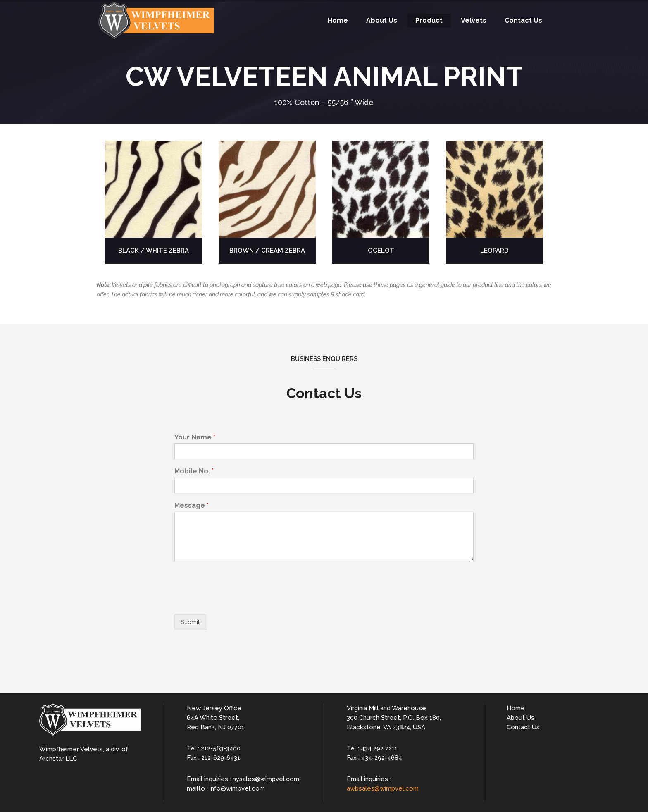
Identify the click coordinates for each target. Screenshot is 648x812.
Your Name (195, 437)
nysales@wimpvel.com (266, 779)
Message (192, 505)
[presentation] (237, 601)
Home (516, 708)
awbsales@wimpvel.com (383, 788)
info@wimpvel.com (237, 788)
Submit (190, 622)
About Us (521, 718)
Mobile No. (194, 471)
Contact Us (523, 727)
